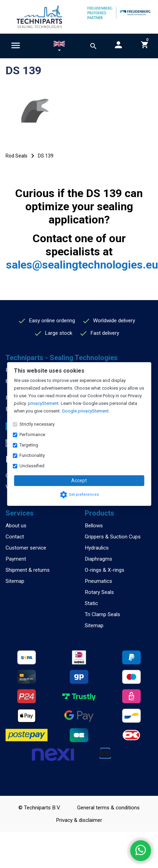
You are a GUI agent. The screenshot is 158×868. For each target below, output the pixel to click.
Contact (15, 537)
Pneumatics (98, 581)
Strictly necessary (37, 424)
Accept (79, 480)
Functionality (32, 455)
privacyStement (43, 403)
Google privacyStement (85, 411)
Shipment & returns (28, 570)
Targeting (29, 445)
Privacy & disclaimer (79, 820)
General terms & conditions (108, 808)
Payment (16, 559)
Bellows (94, 526)
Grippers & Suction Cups (113, 537)
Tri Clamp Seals (102, 614)
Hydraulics (97, 548)
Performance (32, 435)
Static (91, 603)
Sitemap (15, 581)
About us (16, 526)
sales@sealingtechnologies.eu (82, 265)
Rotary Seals (99, 592)
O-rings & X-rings (105, 570)
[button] (59, 47)
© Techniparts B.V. (39, 808)
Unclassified (32, 466)
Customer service (26, 548)
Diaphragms (98, 559)
